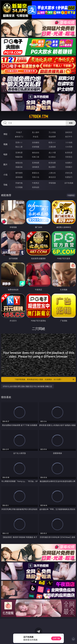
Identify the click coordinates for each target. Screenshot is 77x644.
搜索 (71, 123)
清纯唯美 (36, 167)
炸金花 (36, 137)
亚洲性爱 (19, 153)
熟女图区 (52, 167)
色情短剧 (36, 187)
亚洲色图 (36, 163)
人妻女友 (52, 173)
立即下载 (56, 638)
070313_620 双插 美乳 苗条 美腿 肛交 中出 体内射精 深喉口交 (27, 386)
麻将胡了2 (19, 137)
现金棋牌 (52, 137)
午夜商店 (36, 183)
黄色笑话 (52, 177)
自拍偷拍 (36, 142)
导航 (5, 185)
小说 (5, 175)
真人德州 (36, 132)
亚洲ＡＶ (19, 142)
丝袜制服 (36, 147)
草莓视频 (52, 183)
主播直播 (52, 147)
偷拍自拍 (36, 153)
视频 (5, 144)
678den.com (38, 117)
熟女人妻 (19, 147)
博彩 (5, 134)
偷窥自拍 (19, 163)
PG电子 (19, 132)
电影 (5, 154)
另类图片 (69, 167)
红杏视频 (19, 187)
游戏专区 (69, 132)
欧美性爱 (69, 153)
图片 (5, 164)
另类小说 (36, 177)
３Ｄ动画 (69, 142)
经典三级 (36, 157)
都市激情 (19, 173)
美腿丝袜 (19, 167)
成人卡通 (52, 153)
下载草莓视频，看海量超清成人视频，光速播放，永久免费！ (45, 379)
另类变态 (69, 157)
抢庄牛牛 (69, 137)
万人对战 (52, 132)
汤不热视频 (69, 183)
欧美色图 (52, 163)
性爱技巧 (69, 177)
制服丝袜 (19, 157)
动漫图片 (69, 163)
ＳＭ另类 (69, 147)
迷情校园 (19, 177)
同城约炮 (19, 183)
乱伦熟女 (52, 157)
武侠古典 (69, 173)
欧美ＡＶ (52, 142)
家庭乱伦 (36, 173)
